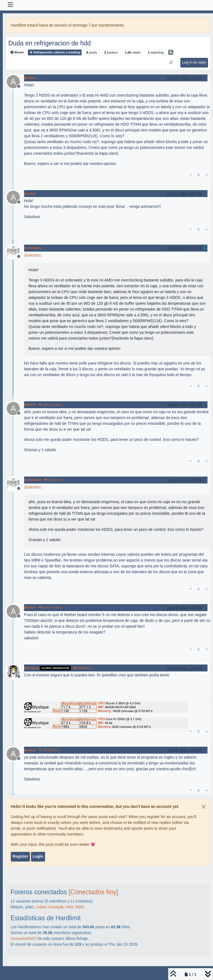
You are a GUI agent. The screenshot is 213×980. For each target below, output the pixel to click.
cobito (41, 907)
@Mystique (49, 750)
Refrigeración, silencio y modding (55, 52)
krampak (56, 907)
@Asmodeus (50, 405)
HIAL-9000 (75, 907)
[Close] (204, 807)
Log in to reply (194, 62)
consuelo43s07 (24, 938)
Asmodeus (33, 248)
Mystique (31, 668)
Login (38, 856)
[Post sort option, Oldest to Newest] (171, 63)
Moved (17, 52)
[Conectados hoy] (93, 892)
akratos (30, 78)
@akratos (53, 480)
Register (20, 856)
